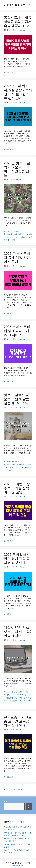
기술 (8, 231)
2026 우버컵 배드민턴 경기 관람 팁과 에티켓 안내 (17, 559)
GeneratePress (18, 865)
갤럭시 (9, 464)
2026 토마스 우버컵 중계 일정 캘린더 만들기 (17, 258)
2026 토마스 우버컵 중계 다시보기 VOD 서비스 (17, 331)
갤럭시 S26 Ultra (13, 695)
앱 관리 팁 (8, 701)
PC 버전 (16, 234)
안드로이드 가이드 (23, 692)
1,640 (13, 789)
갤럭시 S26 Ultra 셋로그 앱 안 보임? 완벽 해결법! (18, 632)
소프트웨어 (15, 231)
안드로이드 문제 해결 (23, 698)
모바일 (9, 461)
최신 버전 (11, 240)
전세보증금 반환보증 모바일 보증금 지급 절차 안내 (18, 721)
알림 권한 (17, 467)
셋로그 (10, 467)
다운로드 (23, 234)
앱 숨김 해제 (17, 701)
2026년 (9, 234)
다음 (19, 789)
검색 (5, 802)
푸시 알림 (7, 470)
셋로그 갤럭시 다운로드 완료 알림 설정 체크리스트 (16, 399)
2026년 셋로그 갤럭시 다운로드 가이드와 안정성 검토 (17, 169)
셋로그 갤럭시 (21, 237)
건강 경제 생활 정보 (14, 5)
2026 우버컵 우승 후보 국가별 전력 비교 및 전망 (17, 488)
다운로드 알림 (17, 464)
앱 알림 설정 (26, 467)
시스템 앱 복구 (9, 698)
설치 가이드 (11, 237)
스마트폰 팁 (11, 692)
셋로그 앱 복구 (25, 695)
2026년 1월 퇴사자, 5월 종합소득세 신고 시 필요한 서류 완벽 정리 (18, 92)
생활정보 (10, 72)
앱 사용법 (16, 461)
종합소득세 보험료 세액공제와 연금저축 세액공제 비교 (18, 22)
